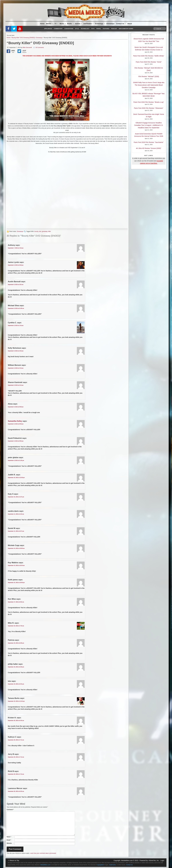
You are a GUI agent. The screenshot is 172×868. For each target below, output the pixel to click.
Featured (106, 29)
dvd (40, 231)
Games (79, 24)
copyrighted (100, 865)
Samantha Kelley (15, 421)
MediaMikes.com (127, 860)
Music (63, 24)
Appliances (48, 29)
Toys (93, 29)
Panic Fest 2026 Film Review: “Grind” (149, 62)
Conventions (69, 29)
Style (77, 29)
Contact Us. (130, 865)
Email (9, 840)
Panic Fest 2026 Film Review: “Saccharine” (149, 142)
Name (9, 837)
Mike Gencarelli (27, 48)
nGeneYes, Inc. (154, 860)
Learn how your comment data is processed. (43, 853)
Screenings (100, 24)
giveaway (45, 231)
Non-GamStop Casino (126, 29)
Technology (85, 29)
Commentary (58, 29)
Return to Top (14, 860)
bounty (36, 231)
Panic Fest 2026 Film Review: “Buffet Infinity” (149, 56)
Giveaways (110, 24)
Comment (10, 810)
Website (9, 843)
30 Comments (40, 48)
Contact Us (121, 24)
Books (71, 24)
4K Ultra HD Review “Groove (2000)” (149, 148)
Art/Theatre (89, 24)
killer (50, 231)
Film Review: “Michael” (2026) (149, 76)
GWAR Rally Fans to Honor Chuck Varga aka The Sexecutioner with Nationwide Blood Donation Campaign (149, 85)
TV (57, 24)
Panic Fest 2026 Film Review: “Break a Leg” (149, 102)
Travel (99, 29)
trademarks (112, 865)
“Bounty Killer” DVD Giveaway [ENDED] (23, 38)
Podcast (114, 29)
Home (42, 24)
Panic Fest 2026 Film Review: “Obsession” (149, 108)
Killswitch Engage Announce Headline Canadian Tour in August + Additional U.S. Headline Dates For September (149, 125)
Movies (50, 24)
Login (162, 860)
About (130, 24)
